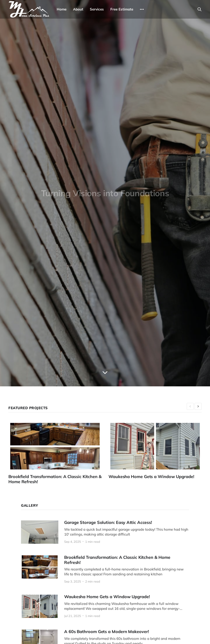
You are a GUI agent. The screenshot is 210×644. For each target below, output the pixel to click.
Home (62, 9)
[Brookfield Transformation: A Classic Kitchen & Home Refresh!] (58, 454)
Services (97, 9)
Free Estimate (122, 9)
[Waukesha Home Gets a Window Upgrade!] (159, 451)
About (78, 9)
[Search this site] (199, 9)
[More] (142, 9)
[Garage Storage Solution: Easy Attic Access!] (105, 532)
